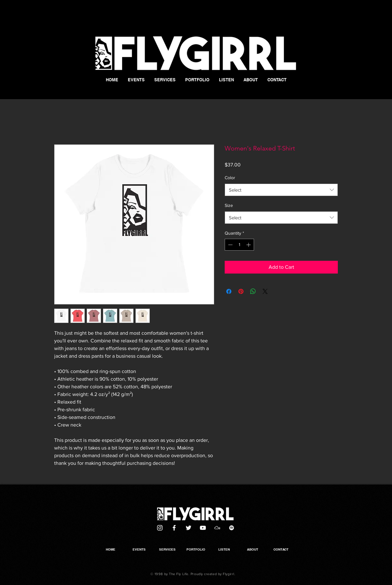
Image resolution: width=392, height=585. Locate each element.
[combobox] (281, 190)
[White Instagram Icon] (160, 528)
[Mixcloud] (217, 528)
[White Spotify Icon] (232, 528)
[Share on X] (265, 291)
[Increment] (249, 245)
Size (229, 205)
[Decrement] (230, 245)
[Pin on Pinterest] (241, 291)
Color (230, 178)
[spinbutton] (239, 245)
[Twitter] (189, 528)
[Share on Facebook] (229, 291)
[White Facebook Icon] (174, 528)
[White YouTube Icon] (203, 528)
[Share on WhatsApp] (253, 291)
